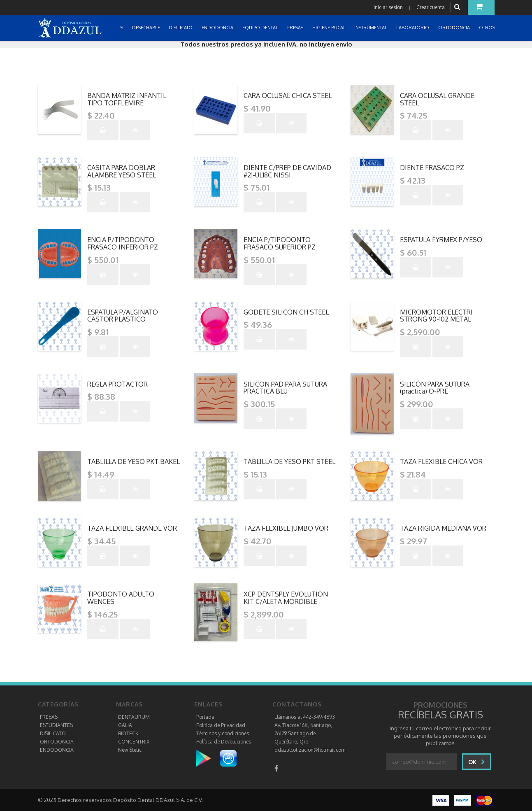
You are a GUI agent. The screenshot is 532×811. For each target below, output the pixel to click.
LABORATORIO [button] (413, 28)
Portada (205, 717)
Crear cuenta (431, 7)
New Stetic (130, 750)
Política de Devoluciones (224, 742)
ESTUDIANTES (56, 725)
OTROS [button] (488, 28)
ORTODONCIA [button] (455, 28)
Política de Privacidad (221, 725)
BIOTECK (128, 733)
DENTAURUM (134, 717)
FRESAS (49, 717)
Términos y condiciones (223, 733)
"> (135, 88)
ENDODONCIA (57, 750)
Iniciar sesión (388, 7)
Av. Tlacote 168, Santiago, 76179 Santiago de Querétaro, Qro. (303, 733)
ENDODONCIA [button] (218, 28)
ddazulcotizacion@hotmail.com (310, 750)
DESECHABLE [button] (147, 28)
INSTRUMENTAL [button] (371, 28)
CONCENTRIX (134, 742)
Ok (477, 762)
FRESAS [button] (296, 28)
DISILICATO (53, 733)
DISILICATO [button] (181, 28)
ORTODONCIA (57, 742)
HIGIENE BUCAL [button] (330, 28)
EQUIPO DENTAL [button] (261, 28)
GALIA (125, 725)
